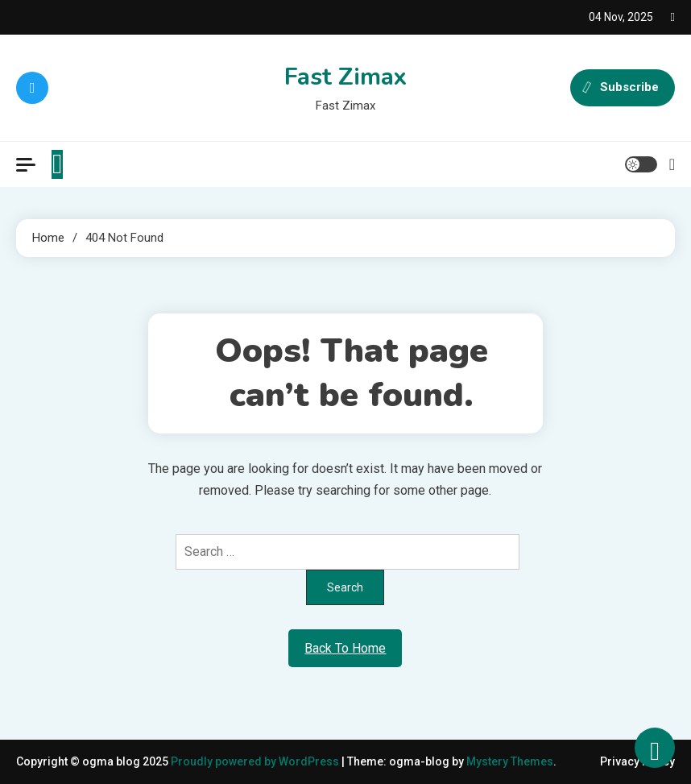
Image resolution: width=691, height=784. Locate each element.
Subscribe (623, 88)
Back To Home (345, 648)
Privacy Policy (637, 761)
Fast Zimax (345, 77)
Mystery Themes (510, 761)
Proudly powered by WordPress (256, 761)
